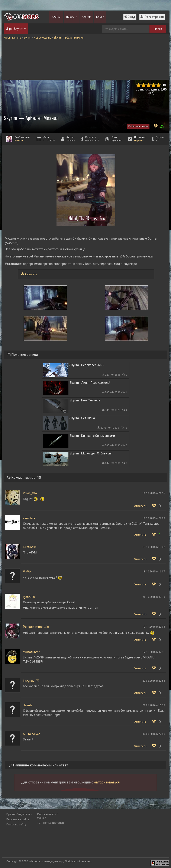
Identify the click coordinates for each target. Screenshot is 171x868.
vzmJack (29, 518)
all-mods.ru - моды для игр (46, 861)
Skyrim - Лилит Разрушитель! (90, 383)
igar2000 (29, 597)
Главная (56, 17)
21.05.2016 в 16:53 (154, 705)
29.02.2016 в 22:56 (154, 681)
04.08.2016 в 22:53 (154, 734)
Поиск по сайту (16, 824)
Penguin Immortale (36, 627)
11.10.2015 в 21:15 (154, 493)
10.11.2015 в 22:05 (154, 627)
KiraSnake (30, 547)
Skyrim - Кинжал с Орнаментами (92, 436)
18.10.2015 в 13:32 (154, 547)
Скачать (31, 274)
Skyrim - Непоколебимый (87, 365)
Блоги (100, 17)
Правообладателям (19, 814)
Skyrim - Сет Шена (82, 418)
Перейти (139, 141)
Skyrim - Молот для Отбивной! (91, 453)
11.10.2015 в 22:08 (154, 518)
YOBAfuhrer (31, 652)
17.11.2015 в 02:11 (154, 652)
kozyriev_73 (31, 681)
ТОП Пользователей (50, 823)
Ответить (140, 506)
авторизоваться (107, 782)
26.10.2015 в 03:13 (154, 597)
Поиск (158, 29)
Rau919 (19, 141)
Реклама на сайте (18, 819)
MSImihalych (32, 734)
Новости (72, 17)
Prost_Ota (30, 493)
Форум (87, 17)
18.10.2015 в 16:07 (154, 572)
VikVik (27, 572)
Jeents (28, 705)
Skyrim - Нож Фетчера (85, 400)
